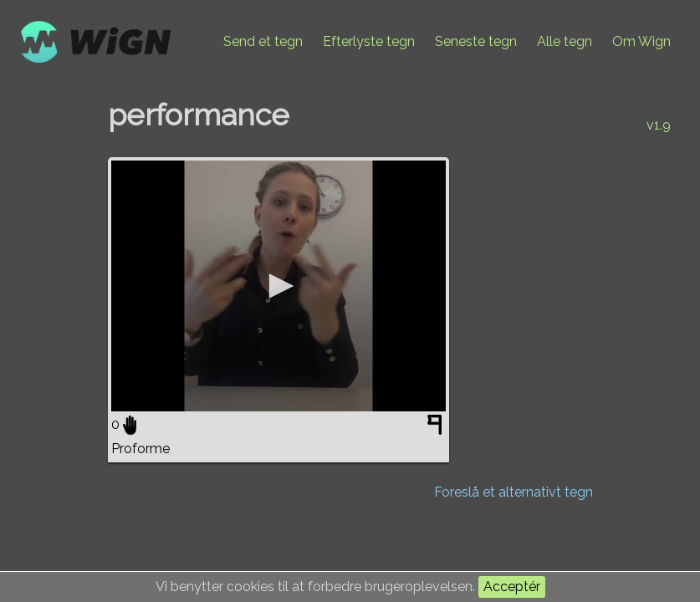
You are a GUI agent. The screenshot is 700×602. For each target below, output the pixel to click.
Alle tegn (565, 41)
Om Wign (641, 41)
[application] (278, 286)
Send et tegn (263, 41)
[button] (278, 286)
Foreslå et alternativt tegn (514, 492)
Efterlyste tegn (369, 41)
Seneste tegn (476, 41)
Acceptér (512, 587)
